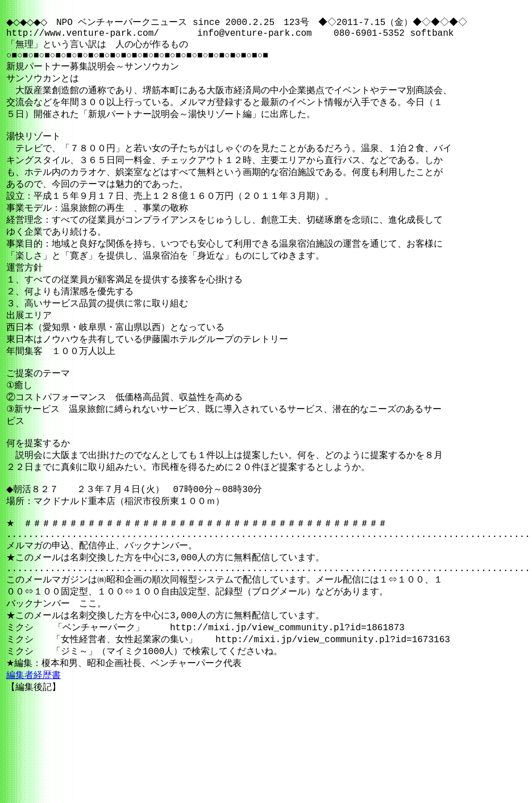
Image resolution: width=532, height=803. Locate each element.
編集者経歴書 (34, 752)
